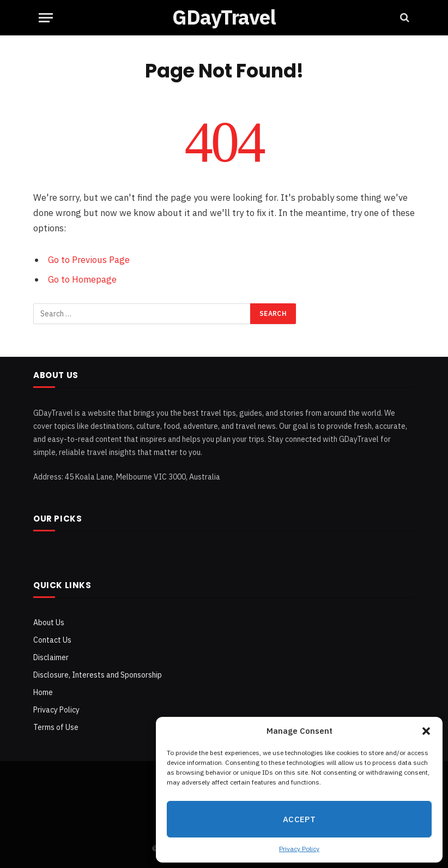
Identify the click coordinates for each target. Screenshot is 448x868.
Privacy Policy (299, 849)
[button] (426, 731)
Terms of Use (56, 727)
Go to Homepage (82, 279)
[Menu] (46, 18)
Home (43, 692)
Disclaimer (51, 657)
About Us (49, 622)
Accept (299, 819)
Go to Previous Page (89, 260)
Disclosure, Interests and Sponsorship (98, 675)
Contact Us (52, 640)
